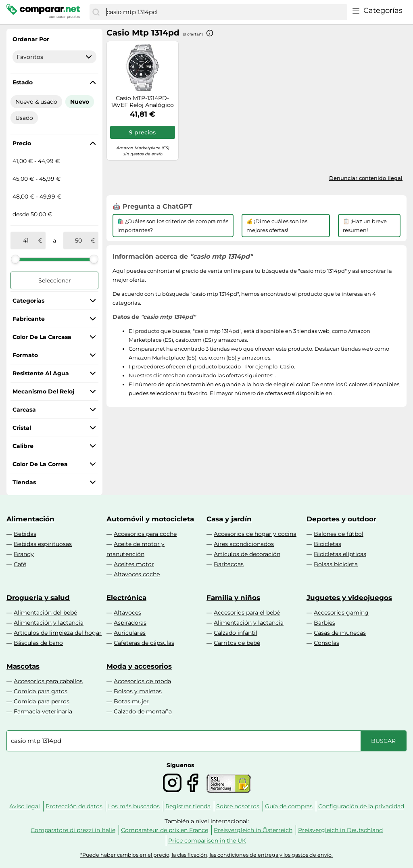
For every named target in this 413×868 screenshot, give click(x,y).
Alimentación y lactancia (49, 623)
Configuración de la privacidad (361, 806)
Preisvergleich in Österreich (253, 830)
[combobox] (225, 12)
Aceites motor (134, 564)
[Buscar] (96, 12)
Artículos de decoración (247, 554)
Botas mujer (131, 701)
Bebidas (25, 534)
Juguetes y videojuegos (349, 598)
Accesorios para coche (145, 534)
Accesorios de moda (142, 681)
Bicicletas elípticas (340, 554)
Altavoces (127, 613)
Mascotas (23, 666)
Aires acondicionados (244, 544)
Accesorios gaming (341, 613)
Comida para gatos (41, 691)
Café (20, 564)
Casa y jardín (229, 519)
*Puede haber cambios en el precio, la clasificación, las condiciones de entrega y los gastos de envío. (206, 855)
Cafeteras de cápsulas (144, 643)
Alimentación (30, 519)
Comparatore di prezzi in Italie (73, 830)
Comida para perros (42, 701)
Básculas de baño (38, 643)
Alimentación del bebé (45, 613)
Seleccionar (55, 280)
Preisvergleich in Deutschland (340, 830)
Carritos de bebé (237, 643)
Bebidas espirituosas (43, 544)
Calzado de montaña (143, 711)
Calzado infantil (236, 633)
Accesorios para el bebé (247, 613)
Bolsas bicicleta (336, 564)
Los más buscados (134, 806)
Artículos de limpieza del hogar (58, 633)
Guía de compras (289, 806)
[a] (79, 241)
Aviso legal (25, 806)
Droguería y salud (38, 598)
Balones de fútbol (339, 534)
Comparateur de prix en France (165, 830)
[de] (26, 241)
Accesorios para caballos (48, 681)
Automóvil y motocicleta (150, 519)
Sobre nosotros (238, 806)
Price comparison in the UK (207, 841)
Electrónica (126, 598)
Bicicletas (327, 544)
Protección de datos (74, 806)
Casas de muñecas (340, 633)
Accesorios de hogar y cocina (255, 534)
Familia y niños (233, 598)
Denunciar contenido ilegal (366, 178)
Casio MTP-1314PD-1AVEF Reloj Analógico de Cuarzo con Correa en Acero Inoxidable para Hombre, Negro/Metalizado (142, 102)
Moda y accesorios (139, 666)
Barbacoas (229, 564)
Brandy (24, 554)
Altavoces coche (137, 574)
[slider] (15, 259)
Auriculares (130, 633)
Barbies (324, 623)
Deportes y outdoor (341, 519)
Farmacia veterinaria (43, 711)
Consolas (326, 643)
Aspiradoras (130, 623)
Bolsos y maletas (138, 691)
